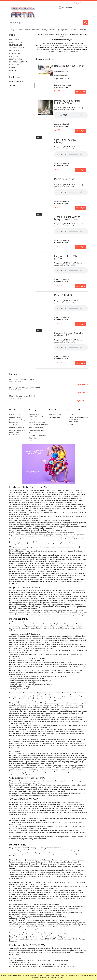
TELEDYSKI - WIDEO (17, 48)
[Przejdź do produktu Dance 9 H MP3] (45, 296)
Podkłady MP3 (15, 53)
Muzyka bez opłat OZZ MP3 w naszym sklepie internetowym (78, 419)
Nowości (12, 67)
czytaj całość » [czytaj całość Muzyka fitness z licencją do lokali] (82, 401)
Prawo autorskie (34, 433)
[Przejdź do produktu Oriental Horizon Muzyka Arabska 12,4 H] (45, 334)
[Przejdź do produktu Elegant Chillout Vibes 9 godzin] (45, 257)
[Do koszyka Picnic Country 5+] (81, 208)
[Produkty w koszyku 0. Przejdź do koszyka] (65, 8)
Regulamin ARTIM (15, 417)
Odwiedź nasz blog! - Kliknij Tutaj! (65, 502)
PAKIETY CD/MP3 (16, 42)
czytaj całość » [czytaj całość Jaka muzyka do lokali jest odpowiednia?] (82, 393)
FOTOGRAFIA (14, 65)
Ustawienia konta (54, 417)
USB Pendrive (14, 56)
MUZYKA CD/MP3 (16, 45)
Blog (30, 419)
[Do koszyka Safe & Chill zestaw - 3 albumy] (81, 170)
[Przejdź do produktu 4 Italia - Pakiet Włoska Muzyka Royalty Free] (45, 218)
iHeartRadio (83, 45)
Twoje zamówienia (55, 414)
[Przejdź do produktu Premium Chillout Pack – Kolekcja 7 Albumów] (45, 108)
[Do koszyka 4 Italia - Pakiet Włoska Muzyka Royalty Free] (81, 247)
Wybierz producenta (16, 81)
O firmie (71, 414)
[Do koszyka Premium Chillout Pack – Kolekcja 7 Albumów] (81, 131)
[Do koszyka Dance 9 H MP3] (81, 324)
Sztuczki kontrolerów (36, 427)
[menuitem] (13, 30)
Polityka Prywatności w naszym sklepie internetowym (17, 432)
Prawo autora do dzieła (37, 430)
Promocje (13, 70)
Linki (30, 441)
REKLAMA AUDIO (16, 59)
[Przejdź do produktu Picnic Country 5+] (45, 180)
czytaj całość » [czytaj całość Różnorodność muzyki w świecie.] (82, 384)
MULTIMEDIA (14, 51)
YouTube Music (47, 45)
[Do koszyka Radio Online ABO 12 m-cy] (81, 92)
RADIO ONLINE (15, 39)
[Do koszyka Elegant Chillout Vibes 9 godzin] (81, 286)
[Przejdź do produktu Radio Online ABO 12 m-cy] (45, 70)
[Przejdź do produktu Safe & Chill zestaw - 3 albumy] (45, 141)
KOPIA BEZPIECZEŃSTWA (18, 62)
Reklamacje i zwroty (16, 414)
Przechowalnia (53, 420)
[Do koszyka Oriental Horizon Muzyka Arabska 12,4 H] (81, 363)
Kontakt (71, 424)
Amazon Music (58, 45)
